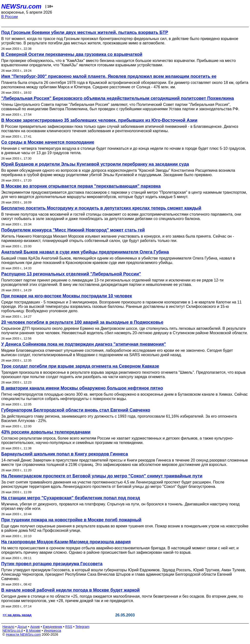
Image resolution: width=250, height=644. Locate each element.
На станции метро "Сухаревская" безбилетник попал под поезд (71, 498)
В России (10, 17)
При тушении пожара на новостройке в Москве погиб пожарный (71, 520)
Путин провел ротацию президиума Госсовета (52, 564)
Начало (8, 627)
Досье (22, 627)
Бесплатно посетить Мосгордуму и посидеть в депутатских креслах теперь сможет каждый (101, 208)
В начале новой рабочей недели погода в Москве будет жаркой (70, 590)
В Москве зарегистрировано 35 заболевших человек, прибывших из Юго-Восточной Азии (99, 120)
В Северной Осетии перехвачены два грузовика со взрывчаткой (72, 54)
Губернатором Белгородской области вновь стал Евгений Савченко (76, 410)
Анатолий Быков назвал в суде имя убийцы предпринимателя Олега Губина (85, 252)
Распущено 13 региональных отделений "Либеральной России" (71, 274)
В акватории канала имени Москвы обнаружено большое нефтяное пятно (82, 388)
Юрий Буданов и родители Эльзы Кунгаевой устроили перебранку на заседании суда (95, 164)
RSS (69, 627)
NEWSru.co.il (13, 631)
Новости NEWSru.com (23, 634)
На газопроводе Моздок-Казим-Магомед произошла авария (66, 542)
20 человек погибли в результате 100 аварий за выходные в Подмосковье (82, 322)
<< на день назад (17, 615)
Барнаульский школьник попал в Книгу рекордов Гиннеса (65, 454)
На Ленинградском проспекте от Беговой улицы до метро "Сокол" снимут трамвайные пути (102, 476)
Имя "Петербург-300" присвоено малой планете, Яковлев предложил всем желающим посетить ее (109, 76)
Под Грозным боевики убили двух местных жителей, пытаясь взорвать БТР (85, 32)
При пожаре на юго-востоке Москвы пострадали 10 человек (67, 296)
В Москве (33, 631)
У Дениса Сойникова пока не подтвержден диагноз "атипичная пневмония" (84, 344)
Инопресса (53, 631)
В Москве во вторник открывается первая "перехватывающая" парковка (81, 186)
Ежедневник (53, 627)
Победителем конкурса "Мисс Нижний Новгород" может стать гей (73, 230)
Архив (35, 627)
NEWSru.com (21, 6)
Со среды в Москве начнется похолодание (48, 142)
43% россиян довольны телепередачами (46, 432)
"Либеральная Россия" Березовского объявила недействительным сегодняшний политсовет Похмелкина (118, 98)
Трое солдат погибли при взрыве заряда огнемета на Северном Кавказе (80, 366)
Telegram (83, 627)
